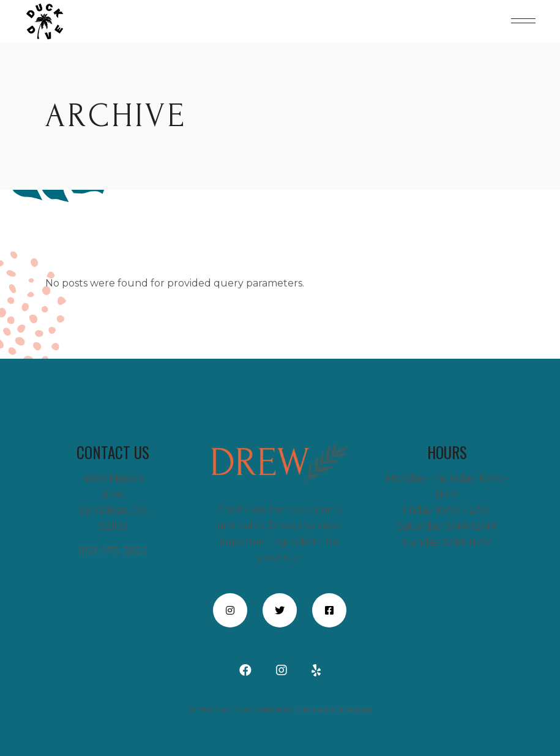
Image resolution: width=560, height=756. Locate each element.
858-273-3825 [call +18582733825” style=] (113, 551)
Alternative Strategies (334, 710)
